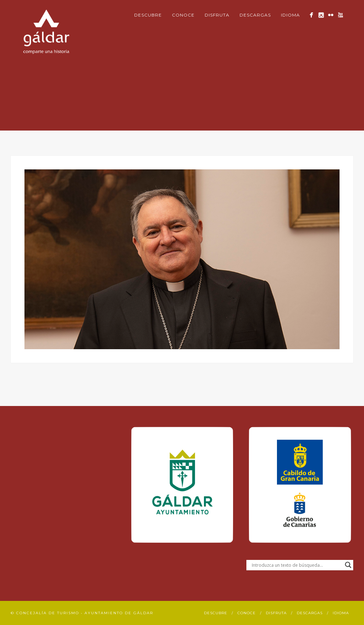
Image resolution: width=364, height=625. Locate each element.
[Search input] (297, 565)
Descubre (148, 15)
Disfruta (217, 15)
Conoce (183, 15)
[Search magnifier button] (348, 565)
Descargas (255, 15)
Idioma (290, 15)
